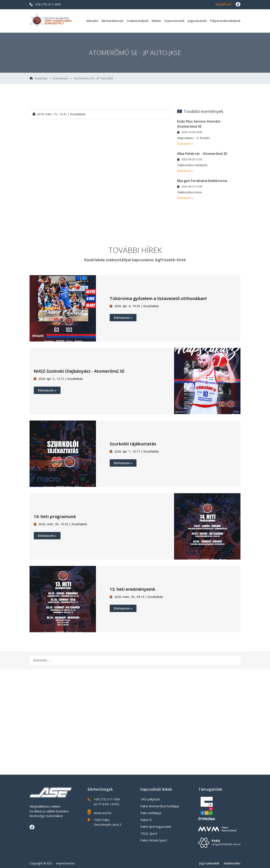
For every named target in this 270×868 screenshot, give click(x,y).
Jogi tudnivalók (209, 863)
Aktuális (92, 21)
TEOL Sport (149, 833)
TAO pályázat (150, 799)
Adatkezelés (232, 863)
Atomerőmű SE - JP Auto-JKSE (94, 78)
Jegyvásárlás (197, 21)
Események (61, 78)
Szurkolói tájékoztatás (133, 444)
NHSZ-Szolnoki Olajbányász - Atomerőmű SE (79, 371)
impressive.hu (65, 863)
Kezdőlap (223, 4)
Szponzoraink (174, 21)
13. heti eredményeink (132, 589)
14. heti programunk (55, 516)
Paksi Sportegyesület (156, 826)
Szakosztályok (138, 21)
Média (156, 21)
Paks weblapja (151, 813)
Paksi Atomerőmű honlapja (160, 806)
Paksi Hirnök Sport (154, 840)
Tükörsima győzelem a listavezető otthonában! (158, 298)
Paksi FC (146, 820)
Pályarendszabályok (225, 21)
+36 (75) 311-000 (45, 4)
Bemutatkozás (113, 21)
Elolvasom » (185, 144)
